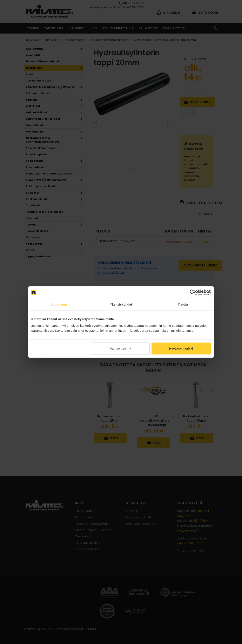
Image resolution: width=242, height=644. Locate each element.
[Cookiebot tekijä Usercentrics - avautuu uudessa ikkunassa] (193, 293)
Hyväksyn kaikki (181, 348)
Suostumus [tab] (59, 304)
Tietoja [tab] (183, 304)
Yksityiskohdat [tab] (121, 304)
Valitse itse (121, 348)
